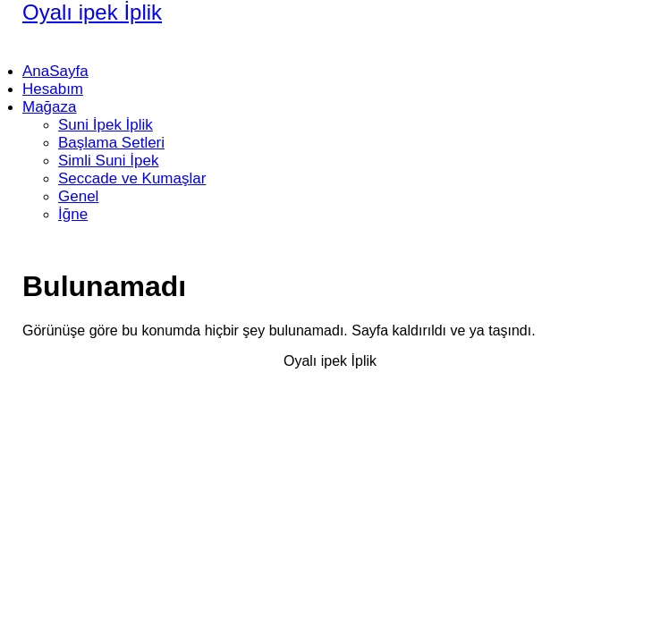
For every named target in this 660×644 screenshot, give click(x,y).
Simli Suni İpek (108, 161)
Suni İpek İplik (106, 125)
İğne (73, 214)
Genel (78, 196)
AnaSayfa (55, 71)
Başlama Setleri (111, 143)
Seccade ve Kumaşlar (132, 178)
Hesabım (53, 89)
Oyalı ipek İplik (92, 12)
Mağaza (49, 107)
